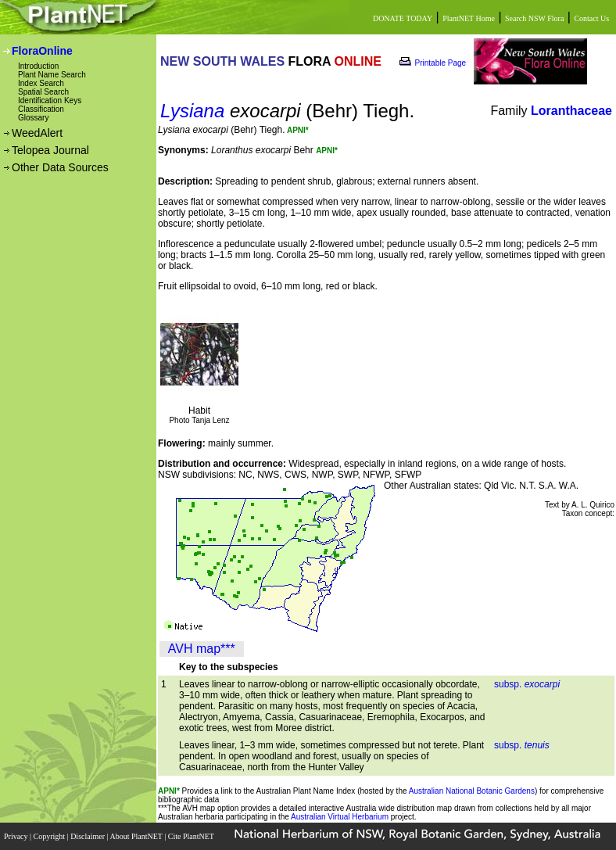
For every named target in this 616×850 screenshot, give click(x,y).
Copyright (50, 836)
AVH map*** (202, 649)
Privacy (17, 836)
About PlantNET (137, 836)
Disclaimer (88, 836)
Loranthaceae (571, 111)
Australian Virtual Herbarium (340, 817)
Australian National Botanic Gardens (472, 791)
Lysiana (192, 111)
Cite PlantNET (192, 836)
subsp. (527, 684)
